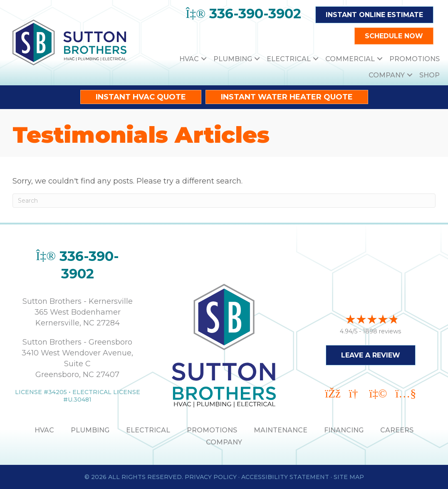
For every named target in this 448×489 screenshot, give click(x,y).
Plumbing (233, 59)
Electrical (289, 59)
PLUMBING (90, 430)
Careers (397, 430)
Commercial (350, 59)
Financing (344, 430)
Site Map (349, 477)
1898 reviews (382, 330)
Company (387, 75)
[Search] (224, 201)
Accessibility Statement (285, 477)
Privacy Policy (211, 477)
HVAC (189, 59)
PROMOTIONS (212, 430)
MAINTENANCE (281, 430)
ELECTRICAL (148, 430)
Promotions (415, 59)
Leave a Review (371, 354)
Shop (429, 75)
